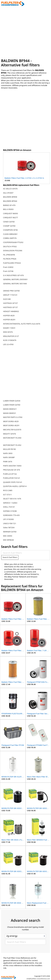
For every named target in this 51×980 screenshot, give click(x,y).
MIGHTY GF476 (10, 434)
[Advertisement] (26, 32)
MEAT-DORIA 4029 (11, 421)
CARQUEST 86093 (11, 213)
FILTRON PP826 (10, 259)
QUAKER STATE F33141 (13, 482)
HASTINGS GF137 (10, 307)
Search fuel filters (10, 557)
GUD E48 (7, 299)
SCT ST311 (7, 495)
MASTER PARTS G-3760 (13, 417)
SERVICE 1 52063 (10, 503)
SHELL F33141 (9, 507)
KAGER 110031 (9, 328)
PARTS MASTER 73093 (12, 466)
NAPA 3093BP (9, 457)
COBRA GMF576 (10, 238)
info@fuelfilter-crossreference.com (38, 979)
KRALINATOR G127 (11, 336)
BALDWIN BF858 (10, 197)
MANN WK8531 (10, 413)
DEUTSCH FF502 (10, 246)
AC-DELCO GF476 (10, 189)
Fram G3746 (8, 271)
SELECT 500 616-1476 (12, 499)
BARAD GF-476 (9, 205)
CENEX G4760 (9, 222)
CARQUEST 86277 (11, 217)
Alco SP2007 (8, 193)
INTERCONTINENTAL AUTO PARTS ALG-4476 (22, 324)
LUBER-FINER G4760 (12, 405)
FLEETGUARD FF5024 (12, 263)
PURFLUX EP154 (10, 474)
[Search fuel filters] (25, 553)
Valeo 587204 (9, 527)
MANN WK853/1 (10, 409)
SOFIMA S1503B (10, 511)
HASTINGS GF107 (10, 303)
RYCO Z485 (8, 490)
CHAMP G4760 (9, 226)
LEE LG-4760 (8, 344)
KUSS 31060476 (10, 340)
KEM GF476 (8, 332)
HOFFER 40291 (9, 320)
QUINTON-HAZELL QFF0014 (15, 486)
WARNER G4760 (10, 532)
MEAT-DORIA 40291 (11, 425)
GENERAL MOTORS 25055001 (15, 279)
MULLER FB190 (9, 449)
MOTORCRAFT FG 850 (12, 438)
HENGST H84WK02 (11, 311)
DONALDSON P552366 (13, 251)
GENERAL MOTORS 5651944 (15, 284)
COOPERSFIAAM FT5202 (13, 242)
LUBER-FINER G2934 (12, 401)
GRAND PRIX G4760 (11, 291)
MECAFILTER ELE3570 (12, 430)
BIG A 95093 (8, 209)
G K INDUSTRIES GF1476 (13, 275)
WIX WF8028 (8, 540)
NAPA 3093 (8, 453)
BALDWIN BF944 (10, 201)
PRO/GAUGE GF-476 (12, 470)
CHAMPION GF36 (10, 230)
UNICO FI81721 (10, 523)
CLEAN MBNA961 (10, 234)
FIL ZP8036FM (9, 255)
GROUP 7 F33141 (10, 295)
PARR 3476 (8, 462)
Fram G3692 (8, 267)
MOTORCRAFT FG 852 (12, 445)
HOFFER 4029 (9, 316)
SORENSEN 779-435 (11, 515)
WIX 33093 (8, 536)
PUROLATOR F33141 (12, 478)
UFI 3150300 (8, 519)
